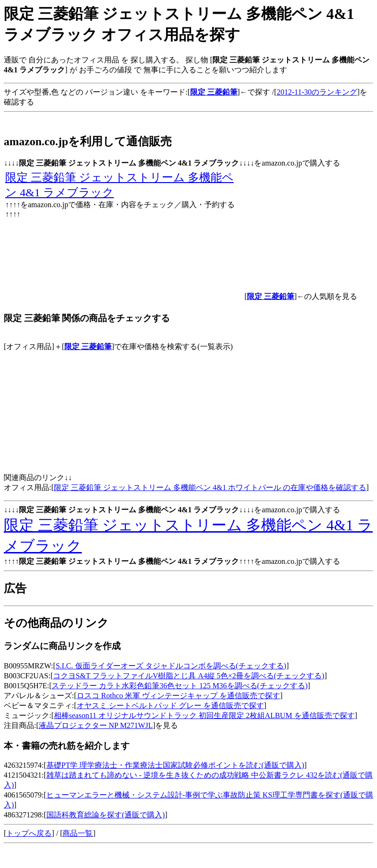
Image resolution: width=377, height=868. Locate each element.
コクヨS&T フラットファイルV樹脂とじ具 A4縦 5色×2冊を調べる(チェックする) (189, 676)
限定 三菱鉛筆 (88, 346)
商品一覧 (78, 833)
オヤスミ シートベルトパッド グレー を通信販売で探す (170, 706)
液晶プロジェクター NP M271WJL (96, 725)
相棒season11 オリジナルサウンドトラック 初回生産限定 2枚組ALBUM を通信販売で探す (204, 715)
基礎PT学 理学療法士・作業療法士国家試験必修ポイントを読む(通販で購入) (175, 765)
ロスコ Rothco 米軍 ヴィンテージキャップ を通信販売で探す (178, 696)
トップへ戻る (29, 833)
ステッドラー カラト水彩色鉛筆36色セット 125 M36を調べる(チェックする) (180, 686)
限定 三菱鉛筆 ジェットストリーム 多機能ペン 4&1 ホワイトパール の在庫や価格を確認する (210, 487)
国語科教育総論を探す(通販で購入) (106, 815)
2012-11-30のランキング (317, 92)
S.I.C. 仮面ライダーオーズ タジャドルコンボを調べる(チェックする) (171, 666)
